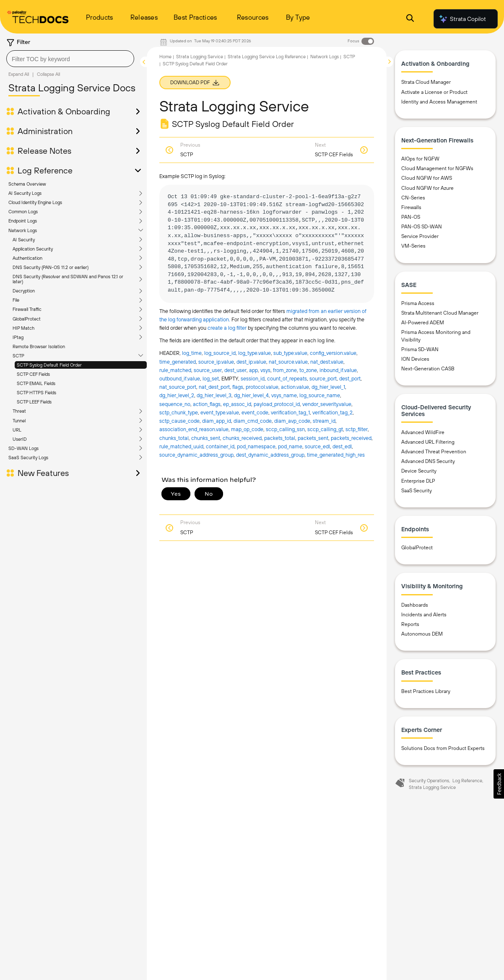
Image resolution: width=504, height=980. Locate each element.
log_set (211, 379)
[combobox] (70, 59)
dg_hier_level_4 (251, 395)
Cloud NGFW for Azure (427, 188)
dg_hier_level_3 (214, 395)
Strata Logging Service (200, 57)
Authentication (27, 258)
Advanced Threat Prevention (434, 452)
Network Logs (23, 230)
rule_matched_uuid (181, 446)
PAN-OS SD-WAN (422, 227)
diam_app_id (217, 421)
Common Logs (23, 212)
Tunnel (19, 421)
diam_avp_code (292, 421)
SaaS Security (417, 491)
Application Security (33, 249)
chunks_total (174, 438)
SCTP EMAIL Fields (36, 383)
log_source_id (220, 353)
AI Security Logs (25, 193)
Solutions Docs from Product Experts (443, 748)
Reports (410, 624)
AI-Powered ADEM (423, 323)
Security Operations (429, 781)
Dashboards (415, 605)
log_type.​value (255, 353)
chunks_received (242, 438)
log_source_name (320, 395)
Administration (45, 131)
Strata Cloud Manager (426, 82)
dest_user (235, 370)
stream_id (324, 421)
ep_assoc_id (237, 404)
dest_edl (342, 446)
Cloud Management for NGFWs (437, 168)
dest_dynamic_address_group (270, 455)
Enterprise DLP (418, 481)
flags (238, 387)
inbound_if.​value (338, 370)
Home (165, 57)
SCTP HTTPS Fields (36, 393)
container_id (220, 446)
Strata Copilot (462, 19)
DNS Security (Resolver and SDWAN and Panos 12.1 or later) (68, 279)
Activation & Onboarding (64, 111)
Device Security (419, 471)
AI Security (24, 240)
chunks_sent (206, 438)
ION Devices (415, 359)
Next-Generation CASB (428, 369)
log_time (192, 353)
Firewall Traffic (27, 309)
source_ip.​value (216, 362)
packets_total (280, 438)
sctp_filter (357, 429)
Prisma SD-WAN (420, 349)
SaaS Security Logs (28, 458)
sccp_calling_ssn (285, 429)
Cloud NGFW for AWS (427, 178)
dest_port (350, 379)
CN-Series (413, 198)
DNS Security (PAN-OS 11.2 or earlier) (51, 267)
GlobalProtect (27, 319)
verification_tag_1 (290, 412)
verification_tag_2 (333, 412)
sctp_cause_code (179, 421)
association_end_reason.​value (194, 429)
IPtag (18, 337)
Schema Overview (27, 184)
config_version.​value (333, 353)
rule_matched (175, 370)
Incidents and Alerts (424, 615)
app (253, 370)
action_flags (207, 404)
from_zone (285, 370)
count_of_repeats (287, 379)
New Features (43, 473)
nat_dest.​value (327, 362)
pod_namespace (256, 446)
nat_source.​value (288, 362)
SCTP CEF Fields (33, 374)
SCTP (18, 356)
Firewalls (411, 207)
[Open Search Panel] (410, 19)
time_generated (178, 362)
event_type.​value (220, 412)
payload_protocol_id (277, 404)
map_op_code (247, 429)
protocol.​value (262, 387)
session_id (253, 379)
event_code (255, 412)
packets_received (351, 438)
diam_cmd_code (253, 421)
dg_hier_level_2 (177, 395)
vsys (265, 370)
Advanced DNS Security (428, 461)
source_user (208, 370)
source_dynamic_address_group (196, 455)
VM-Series (413, 246)
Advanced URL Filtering (428, 442)
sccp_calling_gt (325, 429)
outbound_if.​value (180, 379)
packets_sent (313, 438)
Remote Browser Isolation (39, 346)
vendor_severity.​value (327, 404)
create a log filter (228, 328)
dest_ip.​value (251, 362)
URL (17, 430)
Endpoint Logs (23, 221)
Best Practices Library (426, 691)
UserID (20, 439)
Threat (19, 411)
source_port (323, 379)
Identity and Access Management (439, 102)
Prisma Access (418, 303)
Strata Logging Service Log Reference (267, 57)
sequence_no (175, 404)
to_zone (308, 370)
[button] (499, 784)
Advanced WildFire (423, 432)
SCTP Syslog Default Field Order (49, 365)
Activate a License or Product (434, 92)
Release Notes (44, 151)
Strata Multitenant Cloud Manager (440, 313)
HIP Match (23, 328)
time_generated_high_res (336, 455)
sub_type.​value (290, 353)
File (16, 300)
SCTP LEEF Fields (34, 402)
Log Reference (45, 171)
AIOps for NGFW (420, 159)
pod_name (290, 446)
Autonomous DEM (422, 634)
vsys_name (284, 395)
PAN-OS (411, 217)
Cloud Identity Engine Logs (35, 202)
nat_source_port (178, 387)
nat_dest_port (214, 387)
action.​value (295, 387)
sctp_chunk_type (179, 412)
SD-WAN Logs (23, 448)
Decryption (24, 291)
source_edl (317, 446)
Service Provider (420, 236)
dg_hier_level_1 (328, 387)
